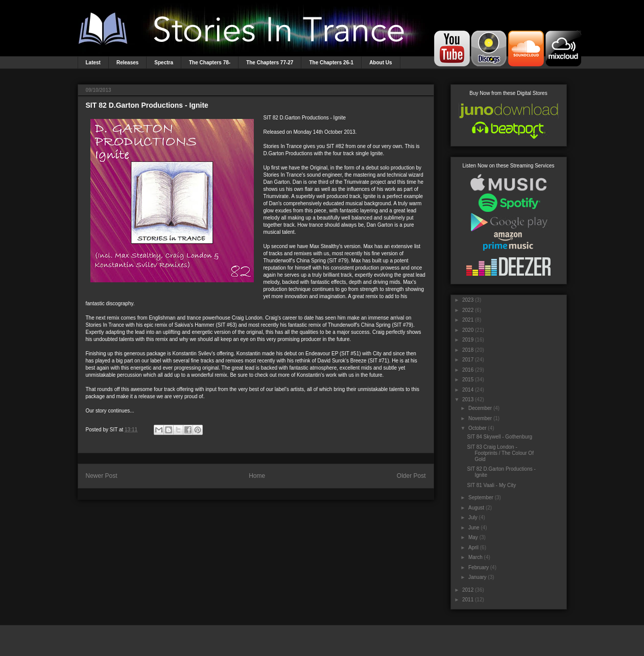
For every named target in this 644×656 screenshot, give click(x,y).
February (479, 567)
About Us (380, 63)
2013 (468, 399)
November (480, 418)
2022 (468, 310)
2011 (468, 600)
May (473, 537)
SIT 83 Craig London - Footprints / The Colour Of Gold (500, 453)
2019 (468, 340)
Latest (93, 63)
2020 (468, 330)
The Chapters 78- (210, 63)
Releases (127, 63)
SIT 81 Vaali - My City (492, 485)
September (481, 497)
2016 (468, 370)
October (478, 428)
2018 (468, 350)
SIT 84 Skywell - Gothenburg (500, 437)
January (478, 577)
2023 (468, 300)
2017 (468, 360)
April (473, 548)
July (473, 517)
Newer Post (102, 476)
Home (257, 476)
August (476, 508)
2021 (468, 320)
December (480, 408)
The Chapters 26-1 (331, 63)
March (475, 557)
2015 (468, 380)
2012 (468, 590)
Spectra (164, 63)
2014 (468, 390)
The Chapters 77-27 (270, 63)
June (474, 528)
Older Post (411, 476)
